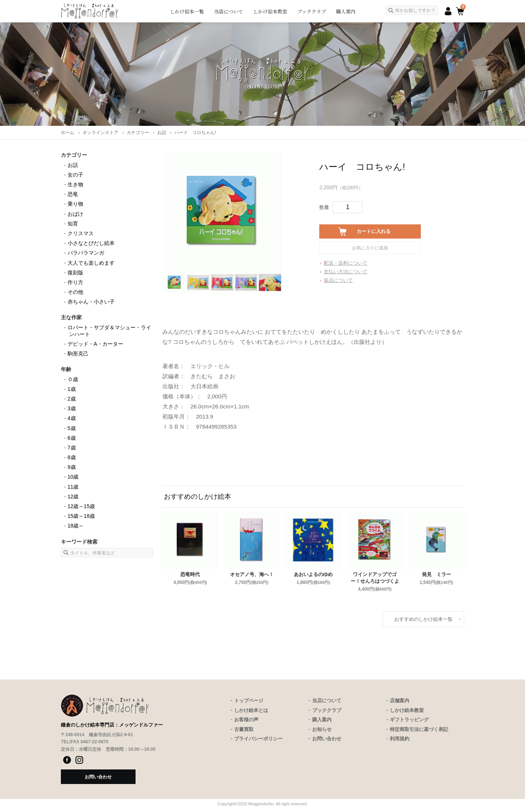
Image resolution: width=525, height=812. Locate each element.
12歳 (73, 497)
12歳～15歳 (81, 506)
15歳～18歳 (81, 516)
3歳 (72, 408)
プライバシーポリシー (258, 739)
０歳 (73, 379)
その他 (75, 292)
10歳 (73, 477)
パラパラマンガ (86, 253)
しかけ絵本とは (251, 710)
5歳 (72, 428)
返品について (338, 280)
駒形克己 (78, 354)
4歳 (72, 418)
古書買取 (244, 729)
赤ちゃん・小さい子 (91, 302)
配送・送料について (346, 263)
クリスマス (81, 233)
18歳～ (76, 526)
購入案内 (346, 11)
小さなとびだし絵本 (91, 243)
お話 (73, 165)
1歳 (72, 389)
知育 (73, 224)
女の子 (75, 175)
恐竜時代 (190, 574)
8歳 (72, 457)
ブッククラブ (312, 11)
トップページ (249, 701)
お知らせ (322, 729)
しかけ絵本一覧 (187, 11)
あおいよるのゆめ (313, 574)
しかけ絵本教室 (270, 11)
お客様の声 (246, 720)
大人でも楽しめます (91, 263)
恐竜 (73, 194)
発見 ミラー (437, 574)
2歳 (72, 399)
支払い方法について (346, 272)
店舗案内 (400, 701)
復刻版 (75, 273)
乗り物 (75, 204)
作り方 (75, 282)
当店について (229, 11)
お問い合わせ (327, 739)
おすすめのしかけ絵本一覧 (423, 619)
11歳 (73, 487)
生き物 (75, 184)
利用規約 (400, 739)
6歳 (72, 438)
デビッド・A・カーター (95, 344)
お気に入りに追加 (370, 248)
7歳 (72, 448)
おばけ (75, 214)
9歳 (72, 467)
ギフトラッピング (409, 720)
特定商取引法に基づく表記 (419, 729)
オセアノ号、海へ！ (252, 574)
